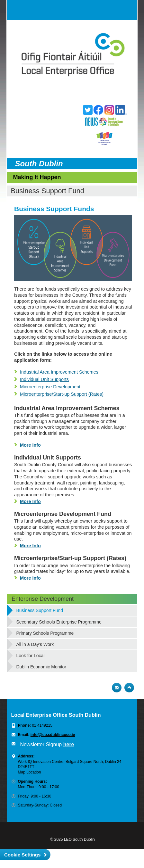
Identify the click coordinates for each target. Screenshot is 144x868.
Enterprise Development (43, 599)
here (69, 744)
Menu (127, 10)
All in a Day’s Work (35, 644)
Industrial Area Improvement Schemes (59, 372)
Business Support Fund (40, 610)
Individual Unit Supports (44, 379)
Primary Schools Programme (45, 633)
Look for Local (30, 656)
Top (129, 688)
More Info (30, 445)
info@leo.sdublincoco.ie (53, 735)
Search (114, 10)
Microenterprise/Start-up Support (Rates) (62, 394)
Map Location (29, 772)
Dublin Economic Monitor (41, 667)
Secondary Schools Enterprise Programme (59, 622)
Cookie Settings (22, 855)
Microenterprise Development (50, 387)
